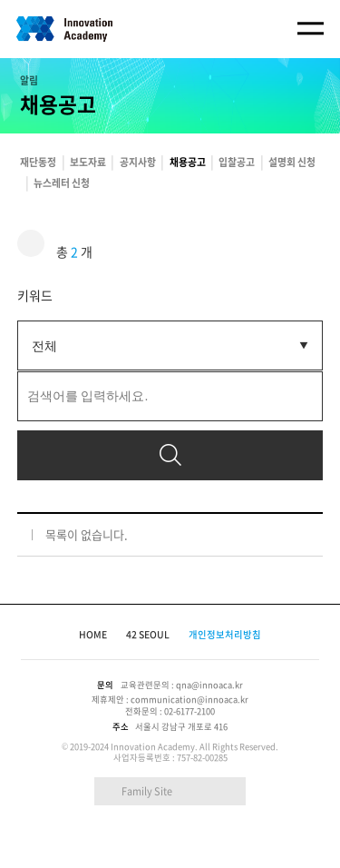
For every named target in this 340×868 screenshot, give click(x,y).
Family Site (147, 791)
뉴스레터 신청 (62, 182)
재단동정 (38, 162)
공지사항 (138, 162)
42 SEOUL (148, 634)
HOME (93, 634)
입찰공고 (237, 162)
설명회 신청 (292, 162)
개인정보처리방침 (225, 634)
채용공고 (188, 162)
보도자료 (88, 162)
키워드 (35, 295)
